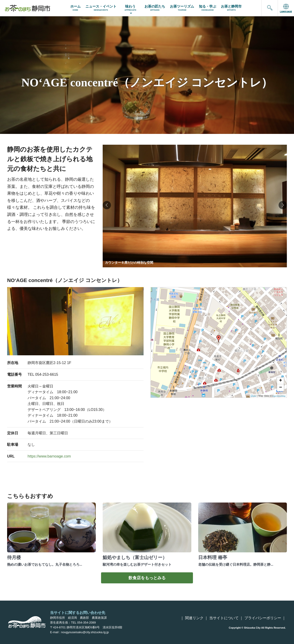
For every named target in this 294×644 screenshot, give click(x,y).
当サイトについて (224, 618)
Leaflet (254, 396)
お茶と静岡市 (231, 8)
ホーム (75, 8)
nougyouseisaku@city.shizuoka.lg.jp (85, 632)
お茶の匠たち (155, 8)
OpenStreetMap (279, 396)
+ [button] (281, 381)
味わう (130, 8)
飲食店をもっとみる (147, 578)
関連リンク (194, 618)
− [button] (281, 388)
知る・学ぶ (208, 8)
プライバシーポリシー (263, 618)
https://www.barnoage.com (49, 456)
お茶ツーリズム (182, 8)
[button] (283, 205)
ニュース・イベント (101, 8)
